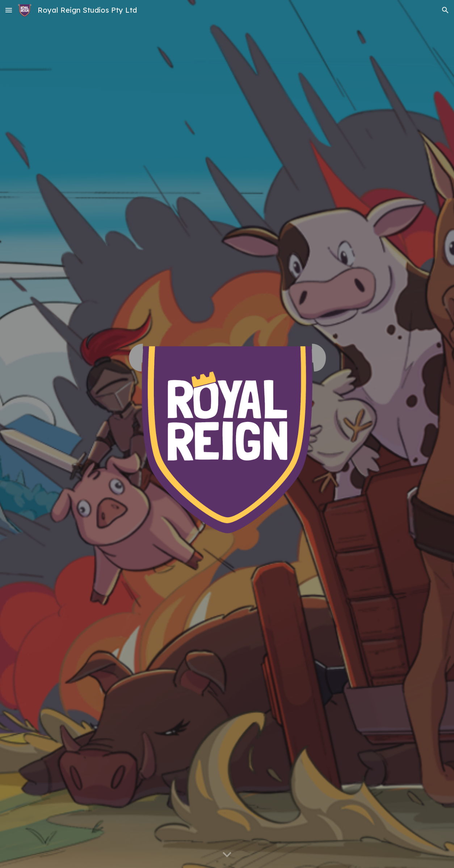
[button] (9, 10)
